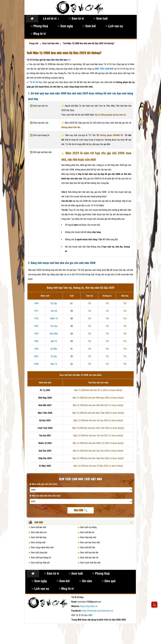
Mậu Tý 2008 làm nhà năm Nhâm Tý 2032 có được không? (98, 443)
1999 (36, 349)
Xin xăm (86, 581)
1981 (36, 326)
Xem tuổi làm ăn (87, 532)
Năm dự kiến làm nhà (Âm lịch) (45, 496)
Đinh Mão (54, 334)
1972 (36, 318)
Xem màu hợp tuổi (88, 537)
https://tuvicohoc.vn (89, 606)
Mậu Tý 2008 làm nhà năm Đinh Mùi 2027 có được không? (98, 405)
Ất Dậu (54, 356)
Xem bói (89, 26)
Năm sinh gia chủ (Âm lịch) (43, 484)
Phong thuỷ (39, 26)
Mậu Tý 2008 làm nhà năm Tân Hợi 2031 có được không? (98, 436)
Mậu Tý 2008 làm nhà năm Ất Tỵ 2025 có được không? (98, 390)
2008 (36, 364)
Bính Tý (54, 341)
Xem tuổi (100, 19)
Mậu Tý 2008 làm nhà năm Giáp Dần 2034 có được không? (98, 458)
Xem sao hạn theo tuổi (90, 542)
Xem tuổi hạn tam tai (89, 558)
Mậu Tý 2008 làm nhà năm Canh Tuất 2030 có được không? (98, 428)
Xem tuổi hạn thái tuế (40, 563)
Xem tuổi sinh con (39, 532)
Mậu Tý (54, 364)
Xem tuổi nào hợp (39, 537)
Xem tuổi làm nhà (39, 527)
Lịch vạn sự (114, 26)
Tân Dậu (54, 326)
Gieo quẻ (109, 581)
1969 (36, 303)
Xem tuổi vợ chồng (88, 527)
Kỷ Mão (54, 349)
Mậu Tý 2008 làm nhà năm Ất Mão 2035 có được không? (98, 466)
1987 (36, 334)
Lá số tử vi (51, 19)
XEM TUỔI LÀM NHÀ (104, 69)
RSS (90, 615)
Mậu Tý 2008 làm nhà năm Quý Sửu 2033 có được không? (98, 451)
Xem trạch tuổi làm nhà (90, 563)
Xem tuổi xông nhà (39, 553)
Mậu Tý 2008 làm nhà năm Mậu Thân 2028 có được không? (98, 413)
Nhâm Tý (54, 318)
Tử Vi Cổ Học (36, 82)
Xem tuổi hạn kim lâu (89, 553)
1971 (36, 311)
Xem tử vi (76, 19)
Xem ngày (65, 26)
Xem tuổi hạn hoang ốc (41, 558)
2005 (36, 356)
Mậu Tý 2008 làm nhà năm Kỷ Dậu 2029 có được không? (98, 420)
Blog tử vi (38, 34)
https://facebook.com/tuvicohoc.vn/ (98, 611)
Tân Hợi (54, 311)
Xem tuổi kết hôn (88, 547)
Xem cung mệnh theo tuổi (42, 547)
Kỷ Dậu (54, 303)
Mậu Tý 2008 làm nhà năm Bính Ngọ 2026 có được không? (98, 398)
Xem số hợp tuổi (38, 542)
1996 (36, 341)
